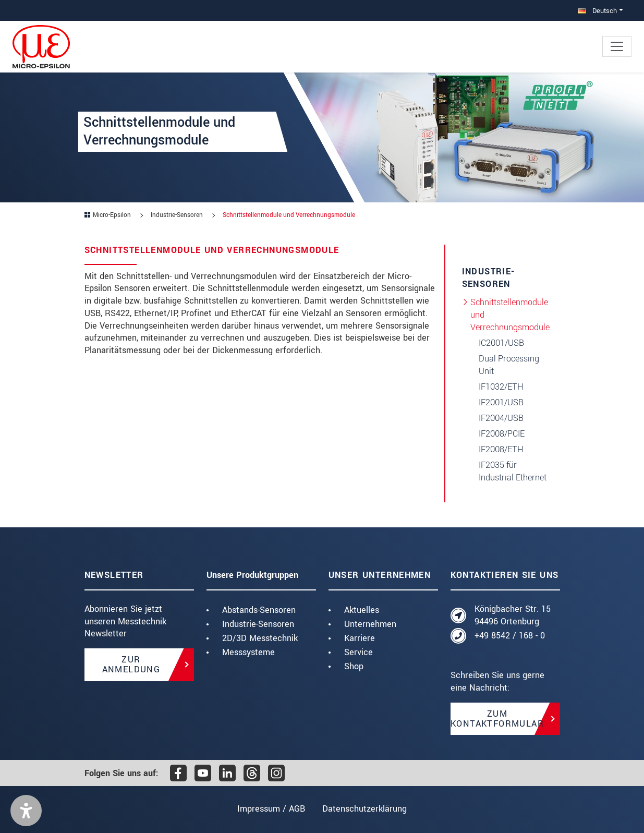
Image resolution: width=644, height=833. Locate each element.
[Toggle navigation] (617, 46)
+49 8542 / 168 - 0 (510, 636)
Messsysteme (248, 652)
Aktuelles (362, 610)
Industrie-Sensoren (258, 624)
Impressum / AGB (270, 809)
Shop (354, 666)
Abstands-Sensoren (259, 610)
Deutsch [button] (597, 11)
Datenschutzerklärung (366, 809)
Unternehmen (370, 624)
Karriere (360, 638)
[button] (26, 811)
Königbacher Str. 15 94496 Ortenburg (513, 615)
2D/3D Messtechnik (260, 638)
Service (359, 652)
